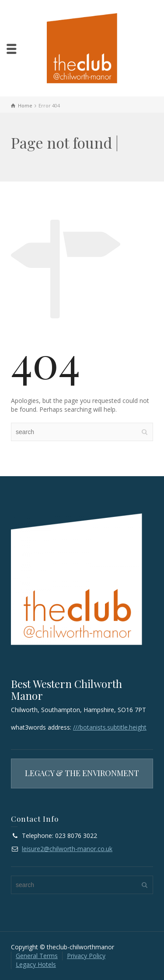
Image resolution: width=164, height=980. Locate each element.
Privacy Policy (86, 956)
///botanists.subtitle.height (110, 727)
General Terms (37, 956)
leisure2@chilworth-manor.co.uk (67, 849)
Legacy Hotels (36, 964)
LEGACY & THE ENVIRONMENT (82, 773)
